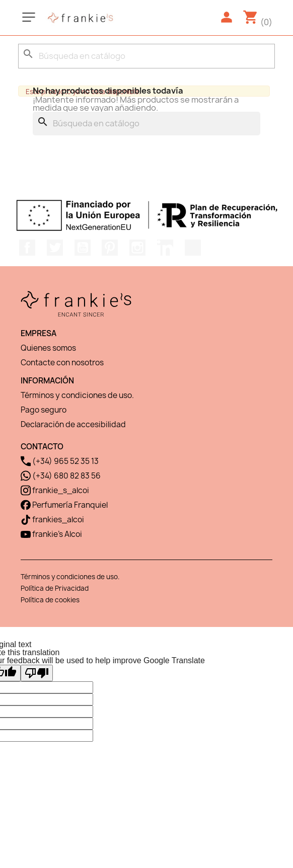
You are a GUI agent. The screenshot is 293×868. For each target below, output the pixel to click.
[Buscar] (146, 56)
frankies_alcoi (52, 520)
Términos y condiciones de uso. (77, 395)
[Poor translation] (37, 673)
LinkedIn (165, 248)
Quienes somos (48, 348)
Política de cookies (50, 600)
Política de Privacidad (55, 588)
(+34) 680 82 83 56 (61, 476)
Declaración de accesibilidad (73, 424)
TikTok (193, 248)
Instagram (137, 248)
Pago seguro (44, 410)
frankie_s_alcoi (55, 490)
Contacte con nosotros (62, 363)
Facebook (27, 248)
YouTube (83, 248)
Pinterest (110, 248)
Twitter (55, 248)
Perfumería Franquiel (64, 505)
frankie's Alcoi (51, 534)
